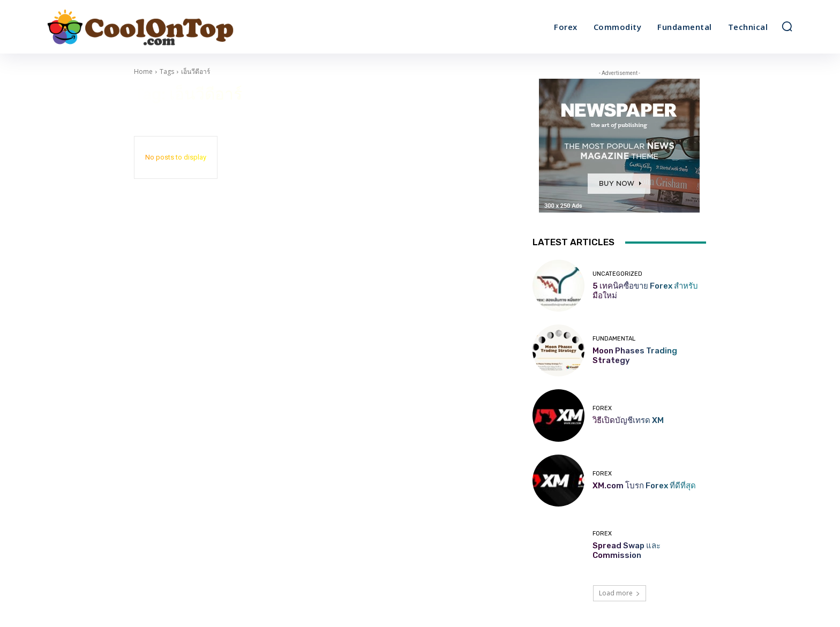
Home (143, 71)
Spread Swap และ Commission (627, 550)
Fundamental (614, 339)
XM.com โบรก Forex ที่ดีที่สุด (644, 486)
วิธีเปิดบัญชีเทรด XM (628, 420)
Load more (620, 593)
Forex (602, 408)
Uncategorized (617, 274)
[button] (787, 26)
